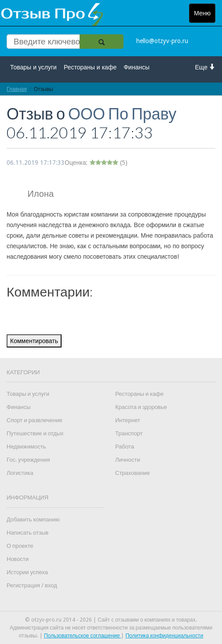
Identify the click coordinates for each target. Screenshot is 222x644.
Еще (206, 67)
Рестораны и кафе (90, 67)
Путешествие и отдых (35, 433)
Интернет (128, 420)
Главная (17, 89)
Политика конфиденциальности (164, 636)
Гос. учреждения (28, 460)
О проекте (20, 546)
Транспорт (129, 433)
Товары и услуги (33, 67)
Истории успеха (27, 572)
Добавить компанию (33, 519)
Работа (125, 447)
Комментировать (34, 341)
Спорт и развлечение (35, 420)
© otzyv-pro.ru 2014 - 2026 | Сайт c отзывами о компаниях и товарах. (111, 620)
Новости (18, 559)
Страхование (133, 473)
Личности (128, 460)
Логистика (20, 473)
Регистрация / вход (32, 585)
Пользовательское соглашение (83, 636)
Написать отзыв (27, 533)
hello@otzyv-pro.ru (162, 41)
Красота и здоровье (141, 407)
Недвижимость (26, 447)
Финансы (136, 67)
